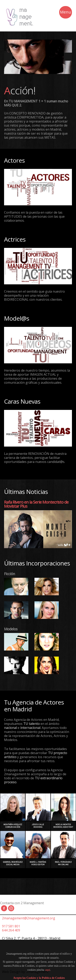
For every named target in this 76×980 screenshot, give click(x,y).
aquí (48, 970)
